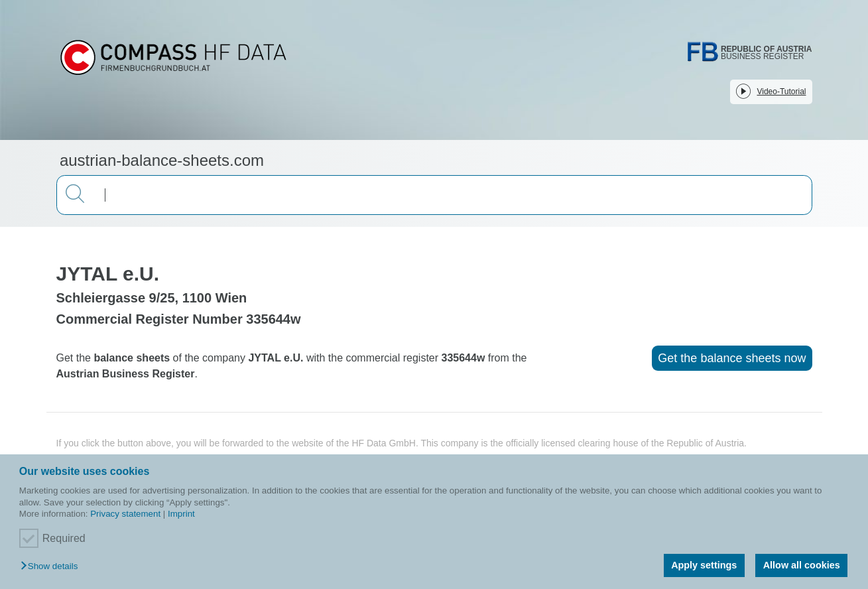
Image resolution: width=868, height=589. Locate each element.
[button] (52, 567)
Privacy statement (125, 514)
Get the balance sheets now (732, 358)
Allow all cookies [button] (802, 565)
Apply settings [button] (704, 565)
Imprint (181, 514)
